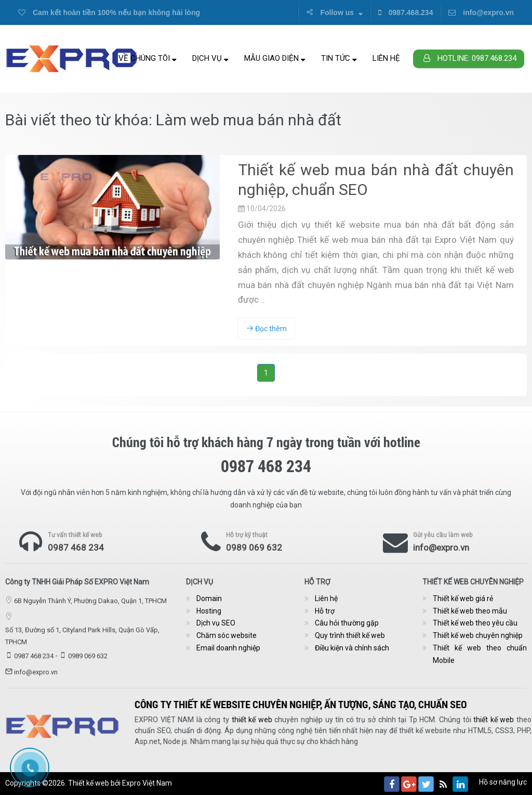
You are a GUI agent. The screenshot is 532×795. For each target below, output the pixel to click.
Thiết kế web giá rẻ (463, 598)
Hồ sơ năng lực (503, 782)
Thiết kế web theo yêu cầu (475, 623)
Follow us (334, 12)
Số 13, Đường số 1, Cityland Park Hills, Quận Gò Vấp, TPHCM (82, 636)
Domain (209, 598)
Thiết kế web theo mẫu (470, 611)
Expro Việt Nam (147, 783)
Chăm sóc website (227, 635)
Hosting (209, 611)
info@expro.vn (481, 12)
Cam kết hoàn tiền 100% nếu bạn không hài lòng (109, 12)
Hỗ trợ (325, 611)
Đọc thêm (267, 329)
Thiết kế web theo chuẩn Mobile (480, 654)
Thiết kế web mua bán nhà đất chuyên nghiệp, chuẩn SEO (376, 180)
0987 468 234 (76, 548)
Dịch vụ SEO (216, 623)
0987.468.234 (406, 12)
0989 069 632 (254, 548)
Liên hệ (386, 58)
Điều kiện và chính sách (352, 648)
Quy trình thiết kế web (350, 635)
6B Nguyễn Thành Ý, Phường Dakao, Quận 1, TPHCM (90, 601)
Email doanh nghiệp (228, 648)
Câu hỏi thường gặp (347, 623)
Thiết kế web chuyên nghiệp (478, 635)
